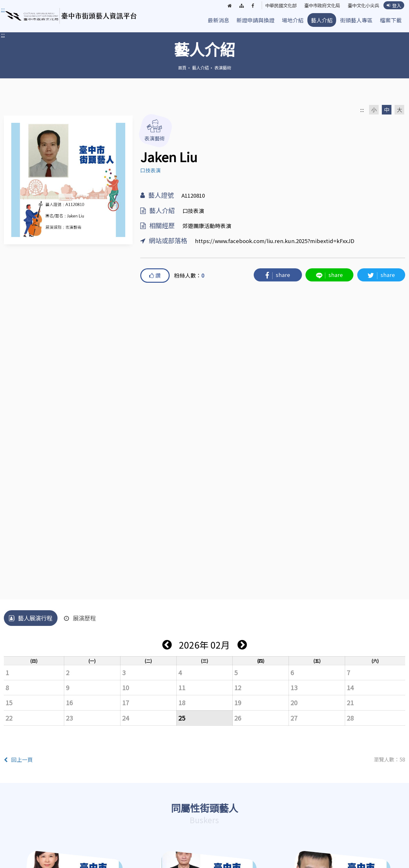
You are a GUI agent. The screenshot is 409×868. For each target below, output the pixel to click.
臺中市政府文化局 (318, 5)
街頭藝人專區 (356, 20)
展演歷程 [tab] (80, 618)
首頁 (182, 67)
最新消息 (219, 20)
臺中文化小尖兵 (362, 5)
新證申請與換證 (255, 20)
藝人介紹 (322, 20)
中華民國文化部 (274, 5)
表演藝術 (223, 67)
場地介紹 (293, 20)
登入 (394, 5)
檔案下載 (391, 20)
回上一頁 (18, 760)
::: (3, 35)
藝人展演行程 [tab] (31, 618)
